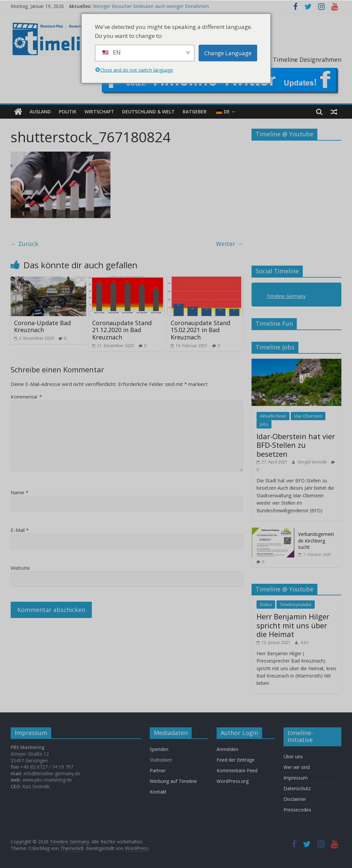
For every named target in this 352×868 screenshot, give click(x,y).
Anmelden (227, 749)
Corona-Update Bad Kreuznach (42, 326)
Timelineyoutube (296, 605)
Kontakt (158, 792)
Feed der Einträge (236, 760)
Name (19, 492)
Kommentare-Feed (237, 770)
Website (20, 568)
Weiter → (229, 244)
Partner (158, 770)
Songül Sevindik (313, 462)
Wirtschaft (99, 112)
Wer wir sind (297, 767)
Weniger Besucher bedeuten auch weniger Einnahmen (151, 6)
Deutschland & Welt (148, 112)
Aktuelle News (273, 416)
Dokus (266, 605)
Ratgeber (195, 112)
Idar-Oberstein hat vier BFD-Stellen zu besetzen (296, 445)
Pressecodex (297, 810)
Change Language (228, 53)
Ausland (40, 112)
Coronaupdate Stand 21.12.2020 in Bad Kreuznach (122, 330)
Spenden (159, 749)
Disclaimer (295, 799)
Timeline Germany (286, 296)
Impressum (296, 778)
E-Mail (20, 530)
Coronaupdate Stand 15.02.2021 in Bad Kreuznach (200, 330)
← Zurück (24, 244)
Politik (68, 112)
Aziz (305, 642)
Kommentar (26, 397)
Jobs (264, 424)
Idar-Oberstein (308, 416)
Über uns (294, 756)
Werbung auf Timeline (173, 781)
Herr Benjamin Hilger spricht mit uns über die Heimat (293, 625)
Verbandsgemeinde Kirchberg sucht (316, 541)
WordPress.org (233, 781)
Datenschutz (297, 788)
